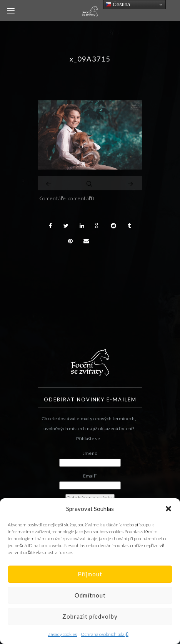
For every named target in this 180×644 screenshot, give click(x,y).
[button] (168, 509)
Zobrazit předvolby (90, 616)
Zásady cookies (62, 634)
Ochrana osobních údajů (105, 634)
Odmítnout (90, 595)
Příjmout (90, 574)
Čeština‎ (118, 5)
